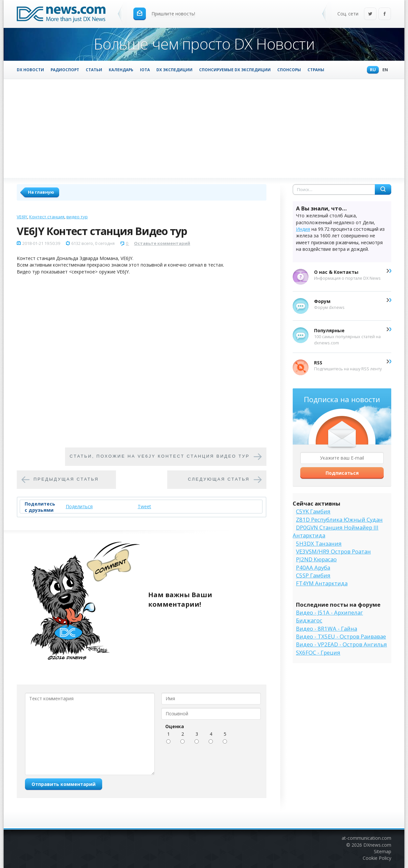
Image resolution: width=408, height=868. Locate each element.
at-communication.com (366, 838)
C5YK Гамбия (313, 511)
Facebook (385, 14)
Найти (383, 189)
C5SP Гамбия (313, 575)
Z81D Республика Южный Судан (339, 520)
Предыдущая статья (66, 479)
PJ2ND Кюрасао (316, 559)
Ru (371, 70)
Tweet (144, 506)
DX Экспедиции (174, 70)
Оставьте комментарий (162, 243)
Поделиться (79, 506)
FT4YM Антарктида (322, 583)
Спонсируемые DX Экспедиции (235, 70)
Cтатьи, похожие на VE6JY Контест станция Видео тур (160, 456)
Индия (303, 229)
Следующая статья (219, 479)
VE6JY (22, 217)
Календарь (121, 70)
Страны (316, 70)
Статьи (94, 70)
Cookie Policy (377, 858)
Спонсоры (289, 70)
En (384, 70)
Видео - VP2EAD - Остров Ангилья (341, 644)
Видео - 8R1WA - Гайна (327, 629)
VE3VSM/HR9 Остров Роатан (333, 551)
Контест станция (47, 217)
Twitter (370, 14)
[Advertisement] (204, 128)
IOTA (145, 70)
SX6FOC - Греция (318, 652)
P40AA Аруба (313, 567)
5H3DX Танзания (319, 543)
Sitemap (383, 851)
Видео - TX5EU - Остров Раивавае (341, 636)
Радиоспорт (65, 70)
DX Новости (30, 70)
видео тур (77, 217)
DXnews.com (377, 845)
